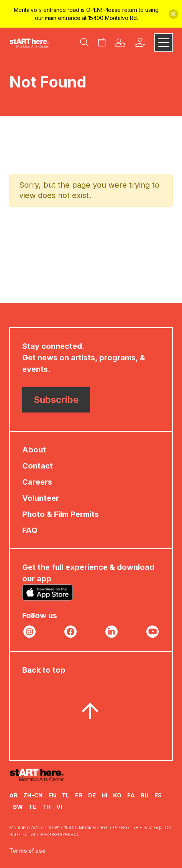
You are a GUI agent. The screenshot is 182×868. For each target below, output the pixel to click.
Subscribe (56, 400)
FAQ (30, 530)
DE (92, 795)
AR (13, 795)
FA (131, 795)
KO (117, 795)
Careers (37, 482)
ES (158, 795)
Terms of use (27, 851)
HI (104, 795)
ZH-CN (33, 795)
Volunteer (41, 498)
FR (79, 795)
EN (52, 795)
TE (33, 807)
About (34, 450)
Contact (38, 466)
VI (59, 807)
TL (66, 795)
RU (145, 795)
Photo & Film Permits (61, 514)
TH (46, 807)
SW (18, 807)
